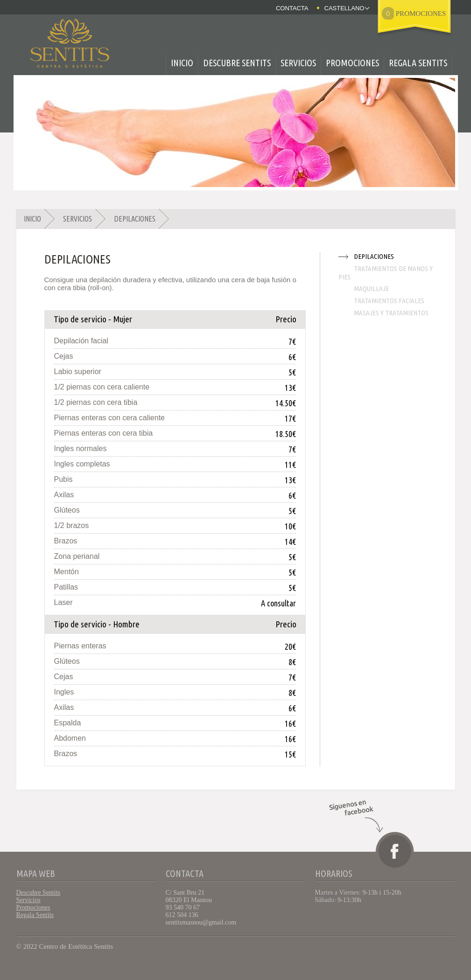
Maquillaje (371, 288)
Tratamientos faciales (389, 301)
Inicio (182, 63)
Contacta (292, 8)
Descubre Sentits (237, 63)
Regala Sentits (418, 63)
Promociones (352, 63)
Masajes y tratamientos (391, 313)
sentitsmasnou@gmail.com (201, 922)
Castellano (344, 8)
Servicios (298, 63)
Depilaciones (135, 219)
